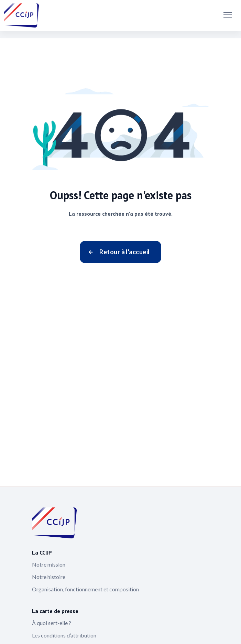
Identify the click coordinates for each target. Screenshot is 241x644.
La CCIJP (42, 552)
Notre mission (49, 564)
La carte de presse (55, 611)
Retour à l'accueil (124, 252)
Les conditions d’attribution (64, 635)
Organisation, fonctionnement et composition (85, 589)
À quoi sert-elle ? (52, 623)
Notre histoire (49, 577)
